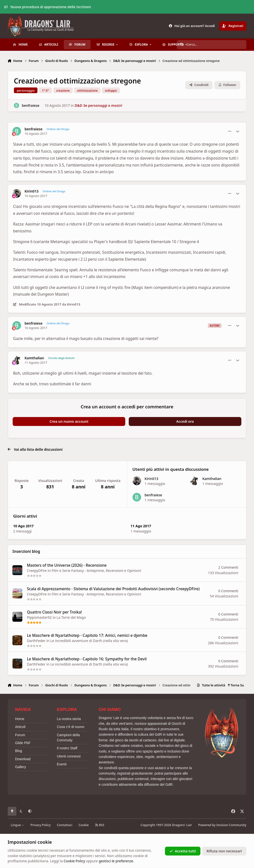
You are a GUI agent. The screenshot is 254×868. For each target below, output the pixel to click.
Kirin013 (32, 191)
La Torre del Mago (71, 617)
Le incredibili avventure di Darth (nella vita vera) (89, 641)
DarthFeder (36, 641)
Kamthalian (34, 358)
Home (20, 719)
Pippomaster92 (39, 617)
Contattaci (64, 825)
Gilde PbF (23, 743)
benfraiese (31, 105)
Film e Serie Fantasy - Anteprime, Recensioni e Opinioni (96, 571)
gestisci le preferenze (116, 861)
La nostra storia (69, 719)
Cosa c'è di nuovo (71, 727)
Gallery (21, 767)
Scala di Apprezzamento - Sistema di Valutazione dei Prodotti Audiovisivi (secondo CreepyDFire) (113, 589)
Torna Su (236, 685)
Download (23, 759)
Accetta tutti (183, 851)
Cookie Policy (74, 861)
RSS (100, 825)
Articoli (20, 727)
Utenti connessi (69, 756)
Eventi (62, 764)
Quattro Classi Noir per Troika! (54, 612)
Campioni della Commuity (68, 738)
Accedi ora (185, 421)
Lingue (17, 825)
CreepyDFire (37, 571)
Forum (20, 735)
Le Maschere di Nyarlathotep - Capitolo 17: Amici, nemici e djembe (87, 635)
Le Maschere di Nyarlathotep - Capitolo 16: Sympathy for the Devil (87, 659)
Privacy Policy (41, 825)
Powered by (222, 825)
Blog (19, 751)
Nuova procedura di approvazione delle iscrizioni (48, 7)
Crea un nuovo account (69, 421)
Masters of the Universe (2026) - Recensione (67, 565)
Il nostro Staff (67, 748)
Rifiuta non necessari (224, 851)
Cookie (84, 825)
